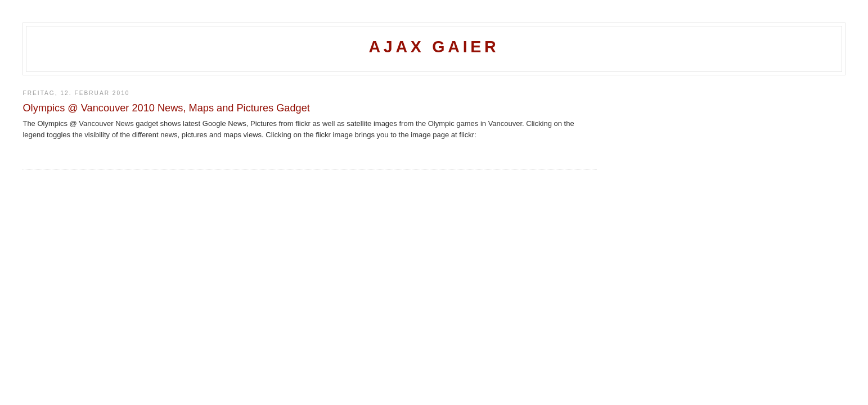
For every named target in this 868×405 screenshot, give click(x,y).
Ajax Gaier (434, 47)
